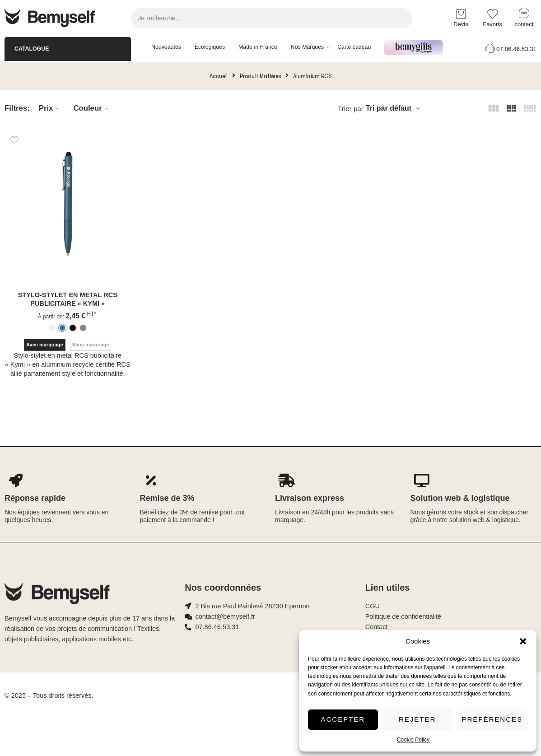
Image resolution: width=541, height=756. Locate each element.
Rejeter (417, 719)
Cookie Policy (413, 740)
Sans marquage (91, 345)
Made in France (258, 47)
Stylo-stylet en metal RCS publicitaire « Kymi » (68, 299)
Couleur (92, 108)
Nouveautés (166, 47)
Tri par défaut (389, 108)
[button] (523, 641)
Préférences (492, 719)
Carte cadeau (354, 47)
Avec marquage (45, 345)
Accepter (343, 719)
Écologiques (210, 47)
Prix (51, 108)
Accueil (219, 76)
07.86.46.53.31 (510, 49)
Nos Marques (308, 47)
